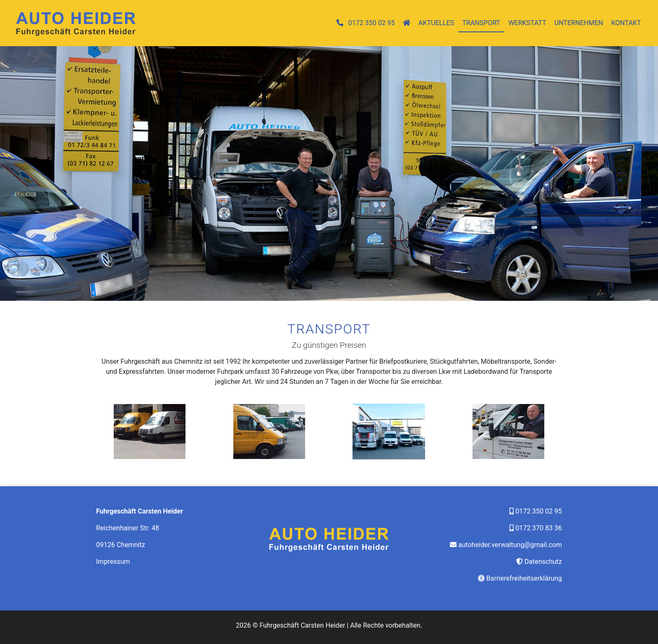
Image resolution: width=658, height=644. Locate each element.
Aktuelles (436, 23)
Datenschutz (543, 562)
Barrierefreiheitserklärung (524, 578)
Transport (482, 23)
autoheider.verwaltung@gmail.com (510, 545)
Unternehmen (579, 23)
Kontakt (626, 23)
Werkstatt (527, 23)
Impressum (113, 562)
